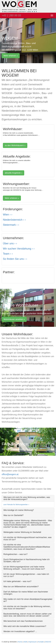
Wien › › (8, 215)
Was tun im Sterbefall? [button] (13, 515)
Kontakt (41, 642)
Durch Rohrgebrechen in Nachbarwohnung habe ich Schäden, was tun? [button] (26, 561)
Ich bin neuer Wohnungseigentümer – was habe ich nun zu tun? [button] (26, 575)
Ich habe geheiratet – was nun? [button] (17, 581)
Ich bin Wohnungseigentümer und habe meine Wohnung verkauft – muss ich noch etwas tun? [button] (24, 568)
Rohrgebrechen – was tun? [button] (15, 554)
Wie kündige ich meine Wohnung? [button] (19, 510)
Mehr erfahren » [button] (11, 56)
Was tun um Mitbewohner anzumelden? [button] (21, 587)
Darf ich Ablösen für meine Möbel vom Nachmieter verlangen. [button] (26, 593)
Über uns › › (10, 243)
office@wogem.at (10, 474)
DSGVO (48, 642)
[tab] (28, 498)
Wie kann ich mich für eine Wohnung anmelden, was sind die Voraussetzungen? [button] (27, 498)
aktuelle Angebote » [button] (14, 173)
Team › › (8, 254)
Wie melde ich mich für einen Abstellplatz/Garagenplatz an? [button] (28, 600)
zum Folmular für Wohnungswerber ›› (16, 505)
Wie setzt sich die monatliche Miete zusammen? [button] (25, 626)
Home (20, 642)
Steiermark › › (11, 225)
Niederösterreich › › (14, 220)
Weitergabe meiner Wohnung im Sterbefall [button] (22, 532)
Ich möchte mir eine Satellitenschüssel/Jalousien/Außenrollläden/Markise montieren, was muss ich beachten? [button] (27, 547)
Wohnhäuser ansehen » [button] (14, 319)
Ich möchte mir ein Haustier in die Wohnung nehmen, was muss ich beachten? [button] (27, 608)
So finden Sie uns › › (15, 259)
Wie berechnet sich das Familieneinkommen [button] (23, 621)
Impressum (32, 642)
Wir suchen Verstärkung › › (19, 249)
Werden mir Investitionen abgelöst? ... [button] (20, 631)
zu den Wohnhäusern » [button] (15, 145)
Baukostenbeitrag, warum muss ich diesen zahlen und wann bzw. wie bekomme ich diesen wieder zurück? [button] (27, 615)
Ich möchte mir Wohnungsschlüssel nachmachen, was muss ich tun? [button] (27, 538)
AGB (25, 642)
